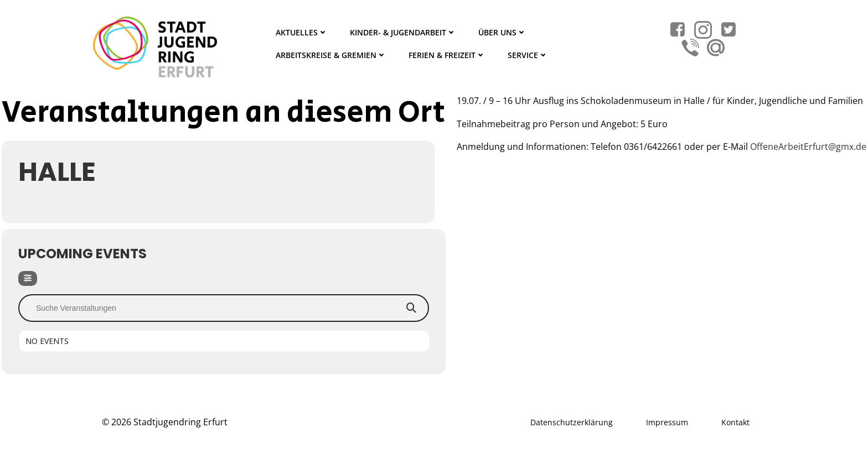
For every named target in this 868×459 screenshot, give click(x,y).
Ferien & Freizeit (447, 55)
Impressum (667, 422)
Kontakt (735, 422)
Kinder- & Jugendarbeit (403, 32)
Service (528, 55)
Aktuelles (302, 32)
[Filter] (28, 278)
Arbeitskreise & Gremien (331, 55)
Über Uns (502, 32)
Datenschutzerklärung (572, 422)
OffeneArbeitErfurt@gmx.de (808, 147)
